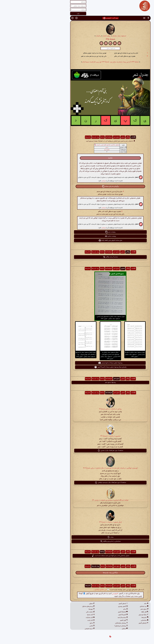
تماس (59, 626)
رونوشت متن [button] (77, 232)
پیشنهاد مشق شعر (77, 382)
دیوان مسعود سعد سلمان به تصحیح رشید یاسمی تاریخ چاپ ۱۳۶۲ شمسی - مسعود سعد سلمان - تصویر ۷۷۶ (77, 356)
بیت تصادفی (111, 606)
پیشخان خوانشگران (88, 623)
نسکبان (91, 629)
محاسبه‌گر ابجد (89, 618)
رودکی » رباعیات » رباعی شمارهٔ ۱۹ (77, 409)
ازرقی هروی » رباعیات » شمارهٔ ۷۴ (77, 522)
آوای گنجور (91, 620)
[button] (115, 18)
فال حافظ (112, 612)
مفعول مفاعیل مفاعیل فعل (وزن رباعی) (75, 145)
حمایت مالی (57, 612)
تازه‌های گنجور (110, 623)
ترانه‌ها (69, 137)
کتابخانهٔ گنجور (90, 612)
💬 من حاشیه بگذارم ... (68, 590)
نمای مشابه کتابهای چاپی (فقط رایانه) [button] (77, 240)
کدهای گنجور (90, 604)
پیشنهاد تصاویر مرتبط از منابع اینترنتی (77, 363)
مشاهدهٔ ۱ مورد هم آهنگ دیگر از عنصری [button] (77, 451)
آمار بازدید (58, 620)
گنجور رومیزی (90, 606)
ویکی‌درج (74, 150)
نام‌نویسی (82, 594)
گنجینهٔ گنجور (90, 615)
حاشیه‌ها (55, 137)
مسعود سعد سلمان (86, 36)
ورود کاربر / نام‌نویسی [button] (77, 18)
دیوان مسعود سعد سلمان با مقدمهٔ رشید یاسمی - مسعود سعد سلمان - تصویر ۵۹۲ (102, 354)
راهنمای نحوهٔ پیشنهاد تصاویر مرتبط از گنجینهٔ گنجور (77, 367)
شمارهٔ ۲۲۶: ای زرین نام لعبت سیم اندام (63, 62)
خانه (113, 604)
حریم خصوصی (56, 629)
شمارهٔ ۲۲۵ (77, 39)
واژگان (94, 137)
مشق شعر (83, 137)
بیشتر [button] (77, 537)
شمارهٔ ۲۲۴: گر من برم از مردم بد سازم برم (91, 62)
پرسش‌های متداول (55, 606)
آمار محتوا (58, 615)
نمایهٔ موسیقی (110, 615)
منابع (59, 623)
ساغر (92, 609)
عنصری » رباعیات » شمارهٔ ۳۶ (77, 436)
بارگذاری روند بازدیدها (77, 573)
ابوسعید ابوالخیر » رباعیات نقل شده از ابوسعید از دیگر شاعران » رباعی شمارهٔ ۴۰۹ (77, 468)
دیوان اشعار (73, 36)
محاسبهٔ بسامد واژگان (77, 257)
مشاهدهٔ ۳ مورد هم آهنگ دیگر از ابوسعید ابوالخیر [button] (77, 483)
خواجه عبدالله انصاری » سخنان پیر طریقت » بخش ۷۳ (77, 500)
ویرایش (70, 181)
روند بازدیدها (62, 137)
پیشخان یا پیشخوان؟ (88, 626)
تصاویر (89, 137)
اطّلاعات (100, 137)
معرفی (58, 604)
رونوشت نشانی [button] (77, 236)
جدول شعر (111, 609)
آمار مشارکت (57, 618)
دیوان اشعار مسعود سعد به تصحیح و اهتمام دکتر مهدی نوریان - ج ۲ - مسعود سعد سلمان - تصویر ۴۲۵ (52, 354)
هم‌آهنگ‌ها (75, 137)
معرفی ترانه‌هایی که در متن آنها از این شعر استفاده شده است (77, 556)
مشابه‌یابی (111, 620)
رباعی (73, 147)
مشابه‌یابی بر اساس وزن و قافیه (77, 541)
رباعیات (65, 36)
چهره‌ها (58, 609)
